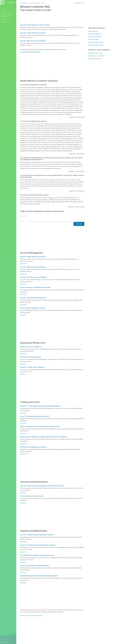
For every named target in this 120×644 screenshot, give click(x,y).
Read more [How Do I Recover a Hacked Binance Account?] (23, 294)
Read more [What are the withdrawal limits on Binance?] (23, 572)
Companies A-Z (5, 19)
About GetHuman (6, 22)
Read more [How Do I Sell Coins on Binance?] (23, 364)
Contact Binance (93, 31)
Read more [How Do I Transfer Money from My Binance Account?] (23, 552)
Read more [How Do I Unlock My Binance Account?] (23, 264)
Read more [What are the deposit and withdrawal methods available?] (23, 583)
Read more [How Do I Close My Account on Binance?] (23, 284)
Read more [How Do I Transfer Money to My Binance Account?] (23, 542)
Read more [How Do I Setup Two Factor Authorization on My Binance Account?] (23, 493)
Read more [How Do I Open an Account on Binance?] (23, 274)
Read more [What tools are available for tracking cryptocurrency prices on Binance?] (23, 444)
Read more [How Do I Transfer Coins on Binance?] (23, 374)
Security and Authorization (96, 42)
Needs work (77, 627)
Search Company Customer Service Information (6, 14)
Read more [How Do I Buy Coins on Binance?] (23, 354)
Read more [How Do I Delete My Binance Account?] (23, 315)
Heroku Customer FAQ (95, 59)
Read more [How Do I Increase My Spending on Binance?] (23, 423)
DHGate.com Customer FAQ (96, 56)
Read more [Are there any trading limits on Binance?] (23, 454)
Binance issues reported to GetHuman (31, 616)
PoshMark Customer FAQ (95, 53)
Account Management (95, 34)
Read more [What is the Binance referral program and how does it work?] (23, 433)
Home (3, 10)
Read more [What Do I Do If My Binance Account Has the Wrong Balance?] (23, 413)
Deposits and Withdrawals (96, 45)
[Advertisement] (52, 66)
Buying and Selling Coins (95, 37)
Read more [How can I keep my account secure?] (23, 503)
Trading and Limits (94, 39)
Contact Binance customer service (30, 52)
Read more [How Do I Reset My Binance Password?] (23, 305)
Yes (71, 627)
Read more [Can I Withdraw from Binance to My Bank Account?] (23, 562)
